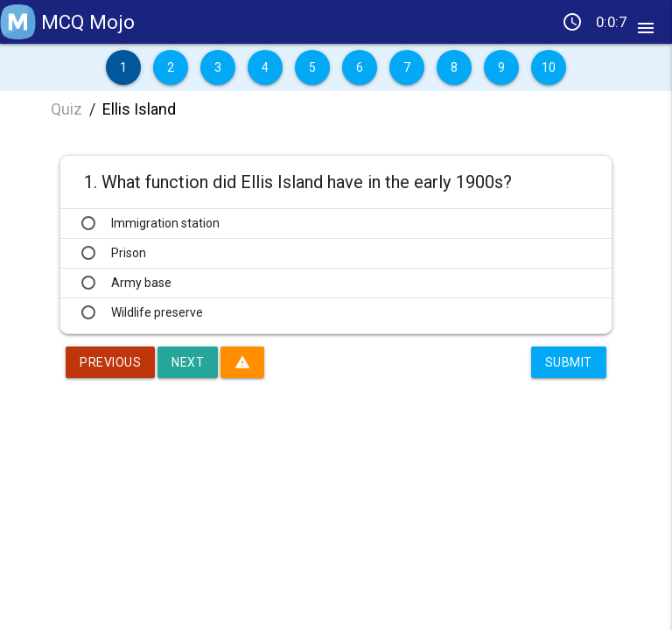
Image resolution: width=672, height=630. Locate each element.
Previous (110, 362)
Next (188, 362)
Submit (569, 362)
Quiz (66, 109)
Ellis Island (139, 109)
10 (549, 67)
